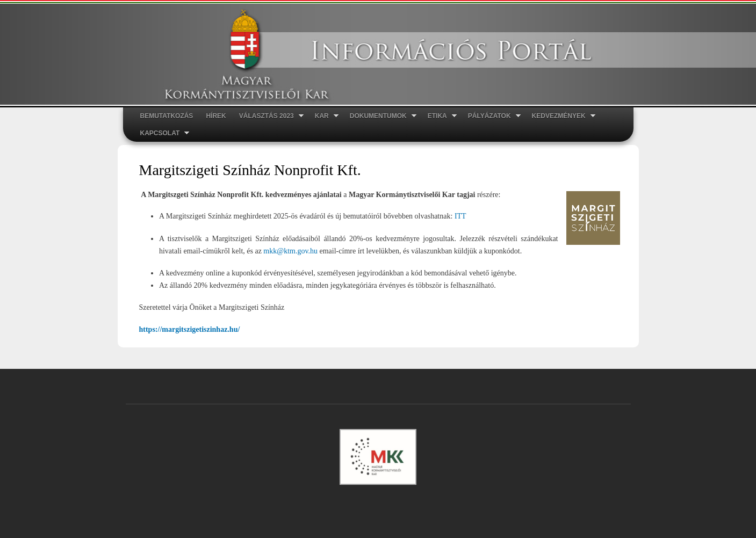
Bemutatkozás (167, 116)
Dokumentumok (380, 116)
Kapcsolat (162, 133)
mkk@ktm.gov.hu (290, 251)
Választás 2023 (268, 116)
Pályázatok (491, 116)
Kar (323, 116)
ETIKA (439, 116)
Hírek (216, 116)
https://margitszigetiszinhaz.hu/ (190, 329)
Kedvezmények (560, 116)
